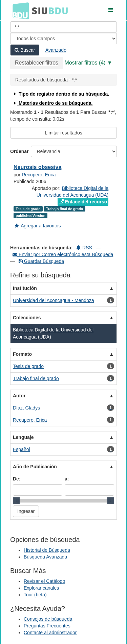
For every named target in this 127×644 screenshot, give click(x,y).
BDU (19, 10)
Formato (22, 354)
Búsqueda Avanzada (45, 557)
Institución (25, 288)
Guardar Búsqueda (41, 261)
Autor (19, 396)
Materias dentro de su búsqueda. (53, 103)
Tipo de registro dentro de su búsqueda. (61, 94)
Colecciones (27, 318)
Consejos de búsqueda (48, 619)
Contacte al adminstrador (50, 633)
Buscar (25, 50)
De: (17, 479)
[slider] (16, 501)
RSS (84, 248)
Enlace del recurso (83, 202)
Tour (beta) (35, 595)
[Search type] (63, 39)
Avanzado (56, 50)
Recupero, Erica (39, 175)
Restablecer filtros (37, 63)
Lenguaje (23, 437)
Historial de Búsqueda (47, 550)
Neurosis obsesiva (37, 167)
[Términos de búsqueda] (63, 27)
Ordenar (19, 151)
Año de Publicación (35, 467)
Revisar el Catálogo (44, 581)
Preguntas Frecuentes (47, 626)
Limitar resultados (63, 133)
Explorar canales (41, 588)
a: (67, 479)
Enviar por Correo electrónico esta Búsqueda (63, 254)
